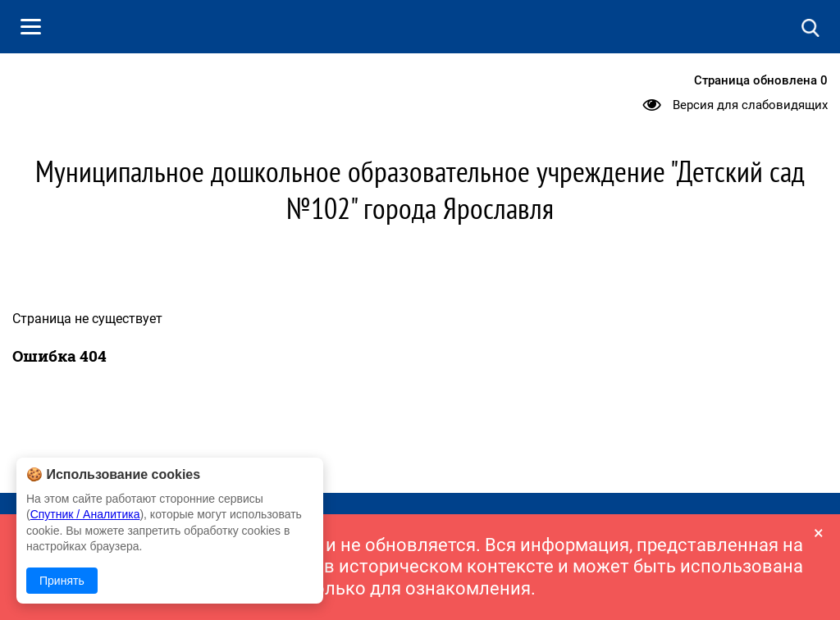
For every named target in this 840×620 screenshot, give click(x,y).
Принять (62, 581)
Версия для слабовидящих (750, 105)
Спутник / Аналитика (85, 514)
